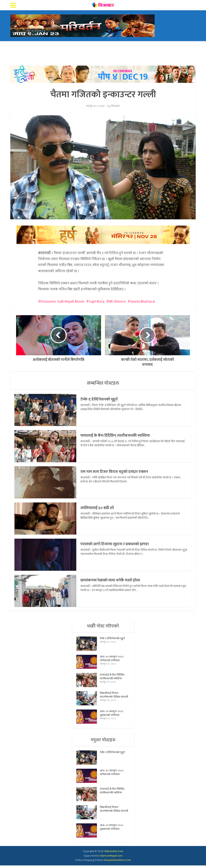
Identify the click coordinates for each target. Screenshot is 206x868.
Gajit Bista (97, 302)
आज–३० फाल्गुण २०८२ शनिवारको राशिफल (112, 660)
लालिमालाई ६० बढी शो (100, 508)
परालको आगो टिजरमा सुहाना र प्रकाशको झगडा (120, 544)
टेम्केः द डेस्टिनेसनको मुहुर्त (102, 399)
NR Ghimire (117, 302)
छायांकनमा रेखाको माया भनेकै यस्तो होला (115, 580)
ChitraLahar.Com (114, 854)
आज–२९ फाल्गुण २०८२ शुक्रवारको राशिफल (112, 717)
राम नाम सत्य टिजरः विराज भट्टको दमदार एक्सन (120, 472)
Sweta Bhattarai (143, 302)
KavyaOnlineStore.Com (118, 863)
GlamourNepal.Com (111, 858)
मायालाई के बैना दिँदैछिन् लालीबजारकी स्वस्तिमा (121, 435)
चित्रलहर (115, 106)
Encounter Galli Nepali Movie (62, 302)
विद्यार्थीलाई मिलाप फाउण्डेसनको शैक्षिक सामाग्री (111, 698)
